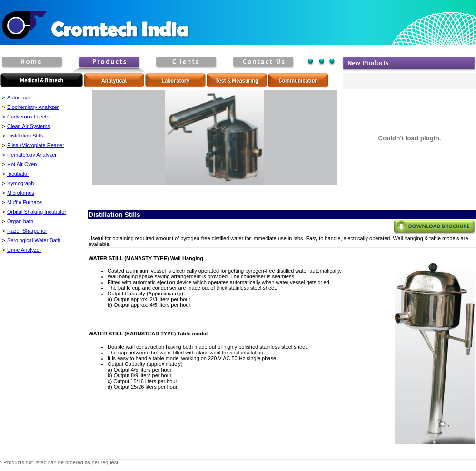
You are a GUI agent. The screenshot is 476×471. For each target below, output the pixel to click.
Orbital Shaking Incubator (37, 212)
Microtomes (21, 193)
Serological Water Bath (34, 240)
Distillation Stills (25, 136)
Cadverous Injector (29, 117)
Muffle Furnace (25, 202)
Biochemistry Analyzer (33, 107)
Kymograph (20, 183)
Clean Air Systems (29, 126)
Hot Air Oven (22, 164)
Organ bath (20, 221)
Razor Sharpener (27, 231)
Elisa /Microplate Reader (36, 145)
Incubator (18, 174)
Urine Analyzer (24, 250)
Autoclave (19, 98)
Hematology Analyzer (32, 155)
